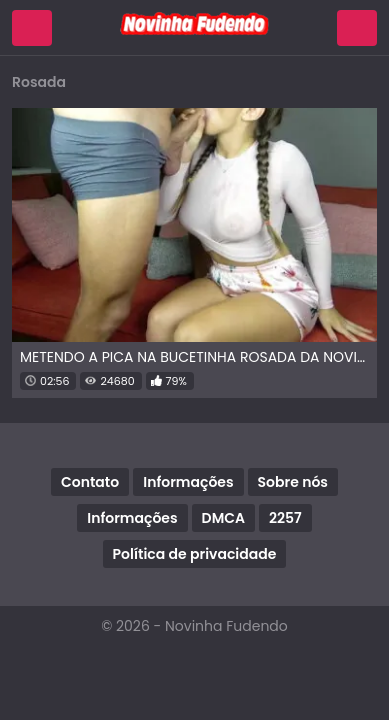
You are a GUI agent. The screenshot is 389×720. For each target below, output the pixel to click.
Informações (188, 482)
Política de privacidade (195, 554)
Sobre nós (293, 482)
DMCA (223, 518)
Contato (90, 482)
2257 (285, 518)
